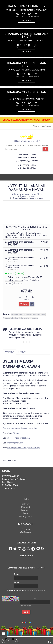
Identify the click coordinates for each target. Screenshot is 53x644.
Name (17, 574)
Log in (36, 126)
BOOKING (26, 21)
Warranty (25, 510)
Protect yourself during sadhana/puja (24, 448)
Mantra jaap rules (15, 443)
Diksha (16, 433)
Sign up (47, 126)
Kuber (19, 145)
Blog (26, 513)
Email (17, 582)
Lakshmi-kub (27, 145)
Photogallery (25, 517)
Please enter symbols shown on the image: (26, 590)
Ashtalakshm (37, 145)
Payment (26, 507)
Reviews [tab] (22, 352)
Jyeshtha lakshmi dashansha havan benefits (21, 318)
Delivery (26, 504)
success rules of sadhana (19, 438)
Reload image (26, 606)
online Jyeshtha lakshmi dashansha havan (29, 315)
